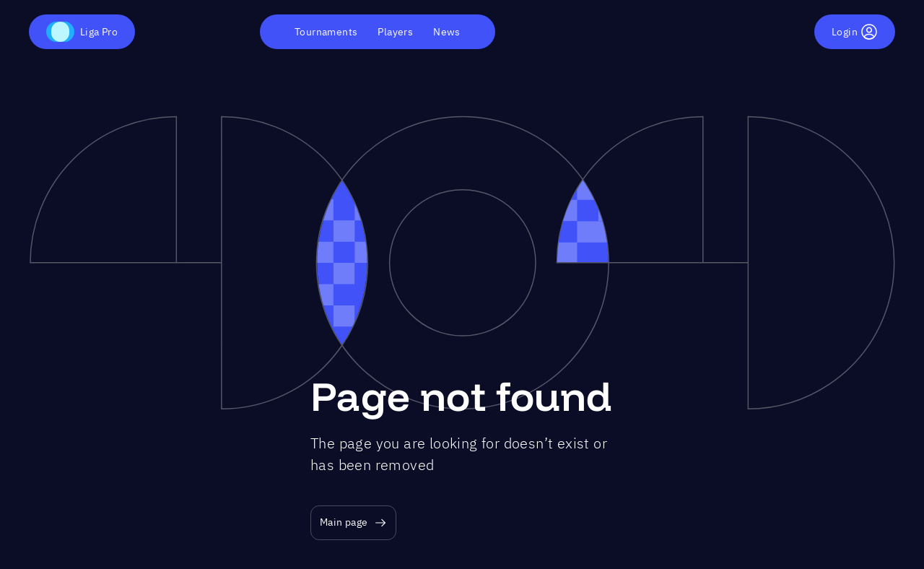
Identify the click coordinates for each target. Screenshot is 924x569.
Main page (353, 522)
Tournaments (326, 32)
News (447, 32)
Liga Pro (82, 32)
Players (395, 32)
